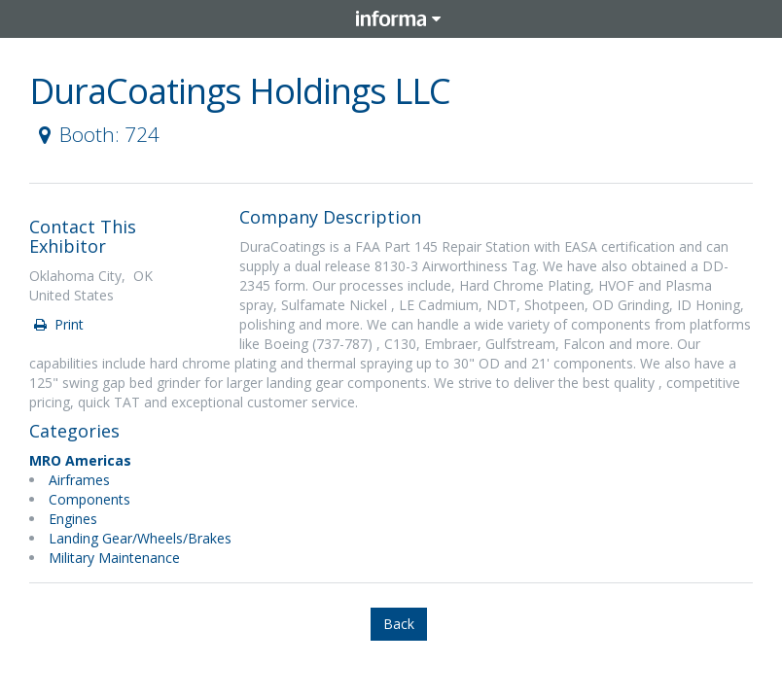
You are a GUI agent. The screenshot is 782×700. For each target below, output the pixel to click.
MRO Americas (80, 460)
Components (89, 499)
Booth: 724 (95, 134)
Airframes (79, 480)
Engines (73, 519)
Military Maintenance (114, 558)
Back (399, 624)
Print (57, 324)
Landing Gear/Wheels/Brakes (140, 538)
